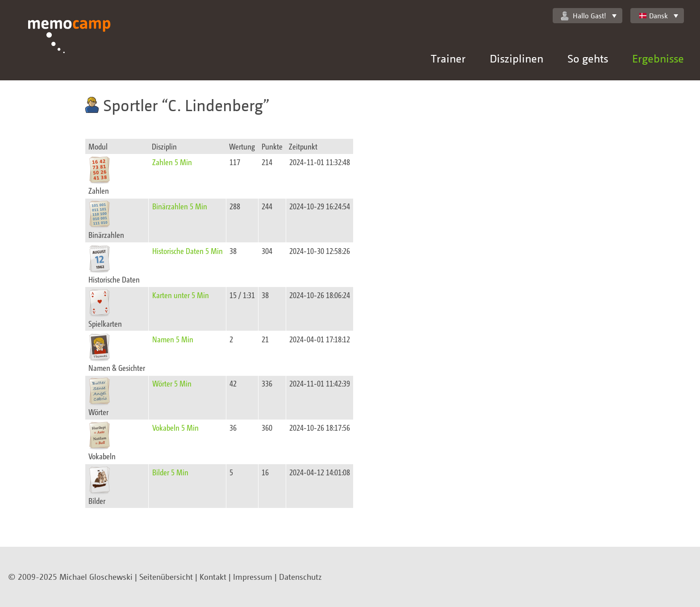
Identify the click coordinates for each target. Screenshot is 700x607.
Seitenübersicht (166, 577)
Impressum (253, 577)
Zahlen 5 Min (172, 162)
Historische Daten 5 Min (187, 251)
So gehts (588, 58)
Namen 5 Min (173, 339)
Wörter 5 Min (172, 383)
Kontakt (213, 577)
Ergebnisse (658, 58)
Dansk (653, 16)
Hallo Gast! (583, 16)
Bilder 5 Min (170, 472)
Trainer (448, 58)
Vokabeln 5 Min (175, 427)
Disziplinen (517, 58)
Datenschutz (300, 577)
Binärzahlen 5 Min (180, 206)
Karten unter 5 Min (181, 295)
